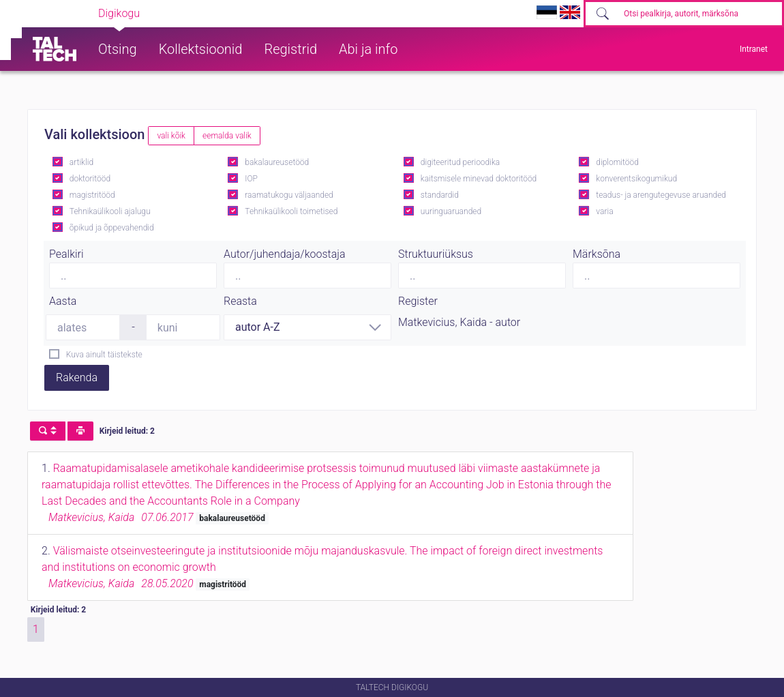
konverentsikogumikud (636, 179)
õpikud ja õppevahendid (112, 228)
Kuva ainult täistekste (104, 355)
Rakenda (77, 377)
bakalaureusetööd (277, 162)
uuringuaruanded (451, 211)
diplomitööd (617, 162)
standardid (440, 195)
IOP (251, 179)
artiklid (81, 162)
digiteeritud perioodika (460, 162)
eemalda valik (227, 136)
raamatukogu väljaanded (289, 195)
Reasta (240, 301)
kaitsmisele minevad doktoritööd (479, 179)
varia (604, 211)
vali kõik (171, 136)
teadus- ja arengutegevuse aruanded (661, 195)
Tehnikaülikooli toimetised (291, 211)
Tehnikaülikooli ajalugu (110, 211)
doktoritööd (90, 179)
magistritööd (92, 195)
